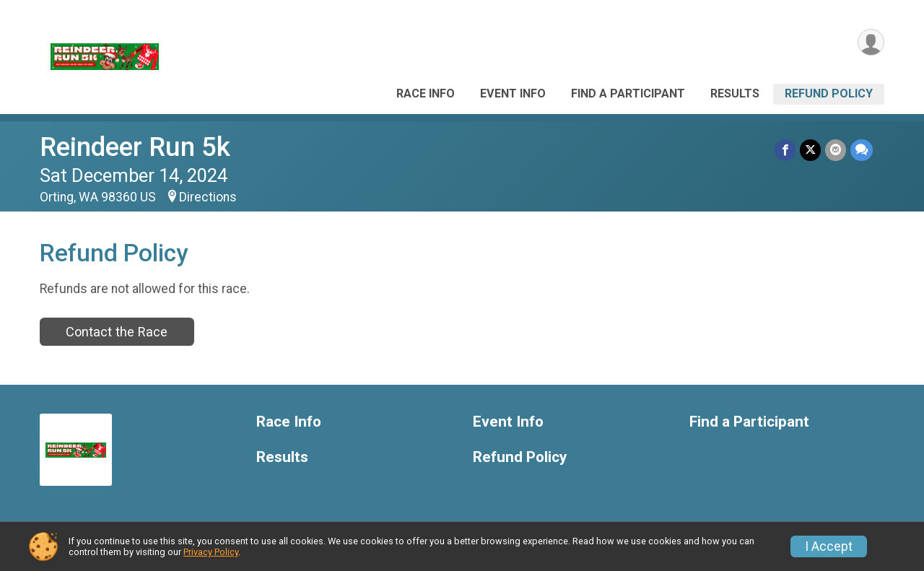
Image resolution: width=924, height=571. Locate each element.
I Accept (829, 546)
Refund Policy (829, 93)
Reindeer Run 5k (135, 147)
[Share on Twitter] (810, 150)
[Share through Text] (862, 150)
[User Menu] (871, 42)
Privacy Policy (211, 552)
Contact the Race (117, 332)
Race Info (426, 93)
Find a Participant (628, 93)
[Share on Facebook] (785, 150)
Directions (208, 197)
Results (735, 93)
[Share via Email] (836, 150)
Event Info (513, 93)
